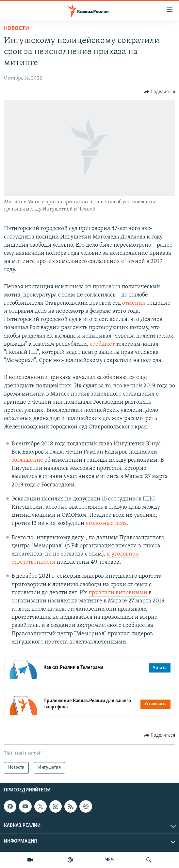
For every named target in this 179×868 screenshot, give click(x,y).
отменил (134, 303)
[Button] (160, 92)
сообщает (103, 344)
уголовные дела (106, 523)
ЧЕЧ (109, 860)
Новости (16, 29)
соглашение (27, 460)
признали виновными (118, 593)
